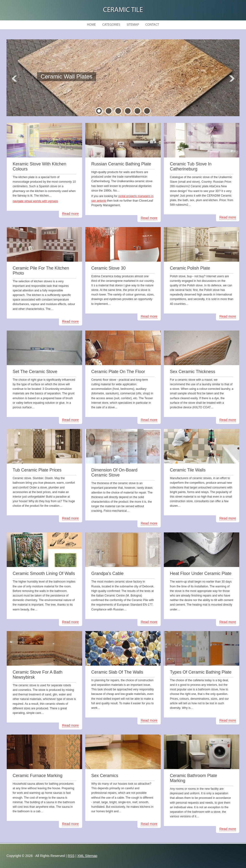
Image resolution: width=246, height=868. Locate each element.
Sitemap (133, 25)
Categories (111, 25)
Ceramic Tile (123, 10)
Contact (152, 25)
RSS (71, 856)
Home (91, 25)
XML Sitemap (87, 856)
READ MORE (75, 87)
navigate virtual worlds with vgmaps (35, 201)
